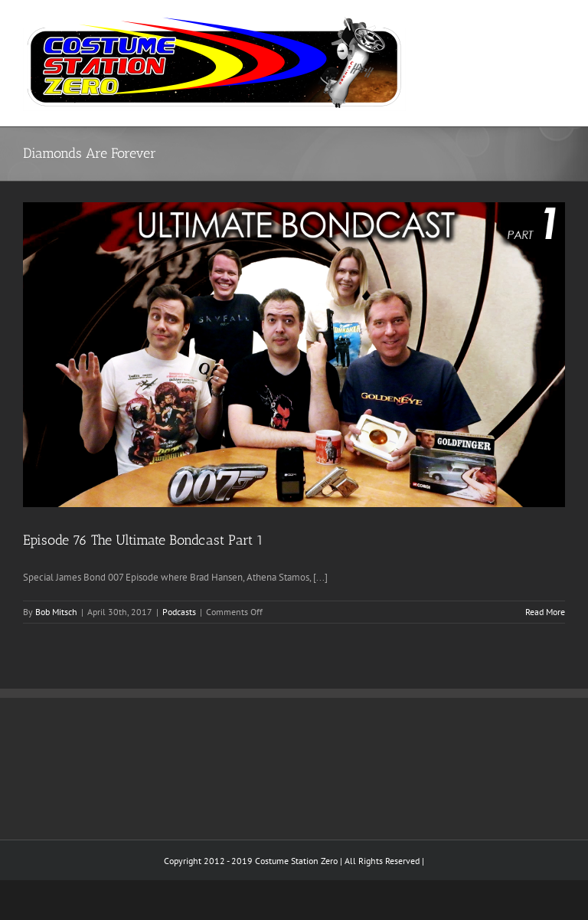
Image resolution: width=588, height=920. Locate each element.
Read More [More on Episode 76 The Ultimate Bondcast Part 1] (545, 612)
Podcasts (179, 612)
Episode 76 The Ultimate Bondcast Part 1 (143, 540)
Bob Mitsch (56, 612)
